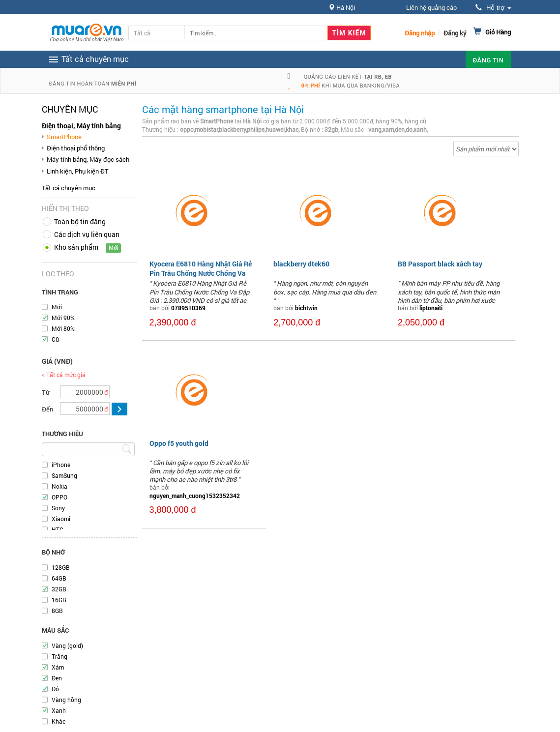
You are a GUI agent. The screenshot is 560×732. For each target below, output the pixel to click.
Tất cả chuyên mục (69, 188)
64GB (59, 578)
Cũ (55, 339)
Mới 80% (63, 328)
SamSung (64, 475)
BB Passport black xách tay (440, 264)
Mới (57, 307)
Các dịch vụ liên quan (87, 234)
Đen (57, 678)
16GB (59, 600)
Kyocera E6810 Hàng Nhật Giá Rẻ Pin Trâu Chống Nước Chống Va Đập (201, 273)
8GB (57, 611)
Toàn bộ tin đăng (80, 221)
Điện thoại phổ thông (76, 148)
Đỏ (55, 689)
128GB (61, 567)
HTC (58, 529)
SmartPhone (64, 137)
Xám (58, 667)
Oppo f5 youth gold (179, 443)
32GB (59, 589)
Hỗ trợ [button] (493, 8)
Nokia (59, 486)
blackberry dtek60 (301, 264)
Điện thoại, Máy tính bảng (81, 126)
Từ (46, 392)
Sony (58, 508)
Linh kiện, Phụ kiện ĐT (78, 171)
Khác (59, 721)
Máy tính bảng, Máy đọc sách (88, 159)
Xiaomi (61, 519)
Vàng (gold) (67, 645)
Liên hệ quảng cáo (431, 7)
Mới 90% (63, 318)
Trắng (59, 656)
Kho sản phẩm (76, 247)
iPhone (61, 465)
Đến (47, 409)
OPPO (59, 497)
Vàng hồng (66, 700)
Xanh (59, 710)
